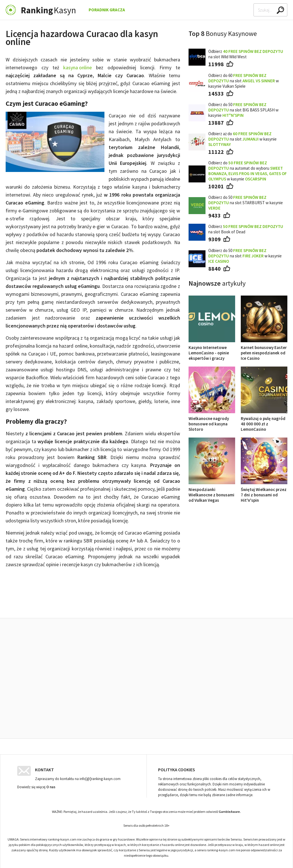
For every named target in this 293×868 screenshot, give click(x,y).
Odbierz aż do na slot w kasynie (242, 139)
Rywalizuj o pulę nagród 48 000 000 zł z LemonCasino (264, 421)
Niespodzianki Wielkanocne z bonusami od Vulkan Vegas (212, 492)
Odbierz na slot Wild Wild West (246, 54)
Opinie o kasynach (175, 605)
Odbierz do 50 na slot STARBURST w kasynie (246, 203)
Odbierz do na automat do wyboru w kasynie (248, 171)
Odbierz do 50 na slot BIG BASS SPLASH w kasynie (243, 110)
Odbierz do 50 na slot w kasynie (245, 256)
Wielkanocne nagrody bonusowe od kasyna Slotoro (212, 421)
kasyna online (77, 67)
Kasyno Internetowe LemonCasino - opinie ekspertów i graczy (212, 350)
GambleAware (229, 810)
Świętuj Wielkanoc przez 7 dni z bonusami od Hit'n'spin (264, 492)
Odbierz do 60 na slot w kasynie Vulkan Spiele (244, 81)
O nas (51, 786)
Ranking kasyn (229, 605)
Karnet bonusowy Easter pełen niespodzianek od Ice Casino (264, 350)
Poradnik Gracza (107, 10)
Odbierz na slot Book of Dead (246, 229)
